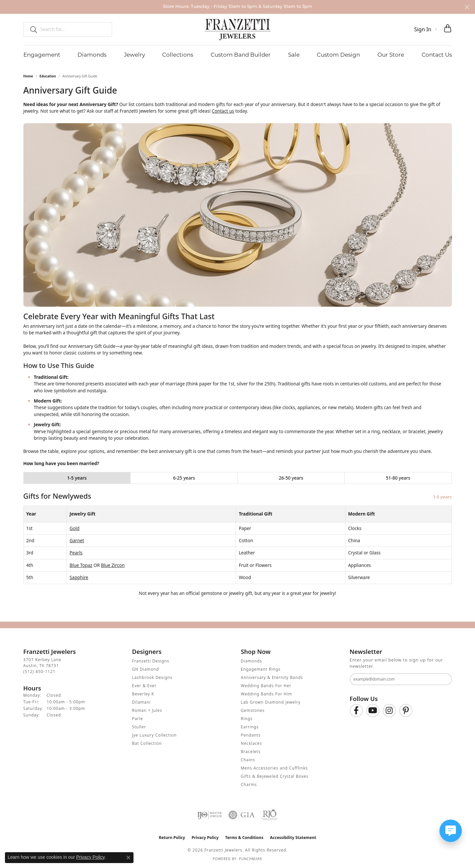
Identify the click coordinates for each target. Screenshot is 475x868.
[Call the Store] (40, 672)
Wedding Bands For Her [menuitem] (266, 686)
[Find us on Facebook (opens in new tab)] (356, 711)
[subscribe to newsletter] (443, 679)
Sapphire (79, 577)
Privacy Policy (205, 838)
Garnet (77, 540)
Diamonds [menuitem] (252, 661)
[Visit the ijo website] (209, 815)
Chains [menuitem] (248, 760)
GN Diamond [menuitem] (146, 669)
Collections (178, 55)
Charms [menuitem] (249, 784)
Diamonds (92, 55)
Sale (294, 55)
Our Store (391, 55)
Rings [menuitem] (247, 719)
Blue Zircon (113, 565)
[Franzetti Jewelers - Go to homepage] (238, 29)
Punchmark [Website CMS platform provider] (251, 859)
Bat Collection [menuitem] (147, 743)
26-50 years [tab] (291, 478)
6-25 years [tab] (184, 478)
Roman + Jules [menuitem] (147, 710)
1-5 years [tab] (77, 478)
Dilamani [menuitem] (142, 702)
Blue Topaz (81, 565)
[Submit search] (31, 29)
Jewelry (134, 55)
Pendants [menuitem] (251, 735)
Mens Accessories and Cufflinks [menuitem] (274, 768)
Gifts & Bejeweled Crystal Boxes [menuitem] (275, 776)
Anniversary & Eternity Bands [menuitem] (272, 677)
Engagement (42, 55)
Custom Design (338, 55)
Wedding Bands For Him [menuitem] (267, 694)
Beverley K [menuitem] (143, 694)
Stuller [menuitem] (139, 727)
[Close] (467, 7)
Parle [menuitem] (138, 719)
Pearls (76, 553)
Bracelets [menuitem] (251, 752)
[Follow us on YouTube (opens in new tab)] (373, 711)
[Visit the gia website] (242, 815)
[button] (425, 29)
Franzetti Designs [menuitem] (151, 661)
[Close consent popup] (128, 857)
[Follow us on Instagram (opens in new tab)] (389, 711)
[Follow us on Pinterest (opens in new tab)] (406, 711)
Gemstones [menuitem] (253, 710)
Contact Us (437, 55)
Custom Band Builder (241, 55)
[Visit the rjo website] (270, 815)
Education (48, 76)
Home (28, 76)
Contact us (223, 111)
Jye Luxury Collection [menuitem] (154, 735)
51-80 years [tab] (398, 478)
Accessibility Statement (293, 838)
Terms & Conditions (244, 838)
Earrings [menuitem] (250, 727)
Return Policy (172, 838)
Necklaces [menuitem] (252, 743)
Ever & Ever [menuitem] (144, 686)
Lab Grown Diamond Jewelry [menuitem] (271, 702)
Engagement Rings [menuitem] (261, 669)
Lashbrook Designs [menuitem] (152, 677)
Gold (74, 528)
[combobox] (73, 29)
